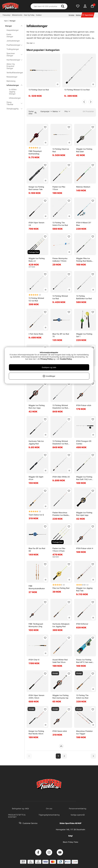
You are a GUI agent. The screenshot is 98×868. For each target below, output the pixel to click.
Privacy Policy (47, 359)
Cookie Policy (66, 359)
